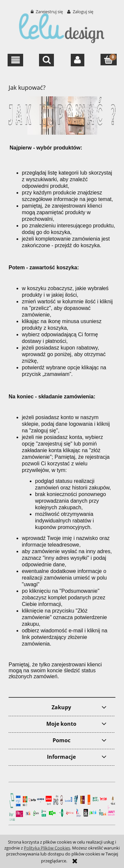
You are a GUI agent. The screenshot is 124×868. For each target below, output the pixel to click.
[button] (15, 60)
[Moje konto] (78, 60)
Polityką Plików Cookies (47, 848)
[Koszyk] (109, 60)
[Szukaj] (46, 60)
